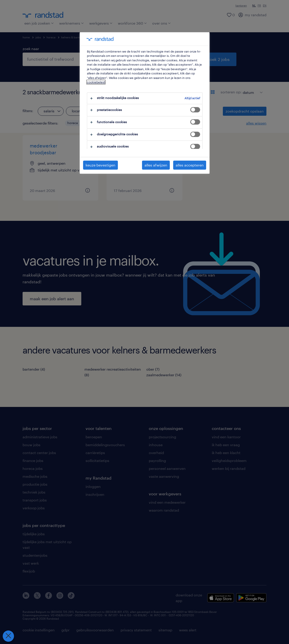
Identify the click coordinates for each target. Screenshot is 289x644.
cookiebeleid (96, 82)
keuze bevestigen (100, 165)
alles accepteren (190, 165)
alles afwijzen (156, 165)
